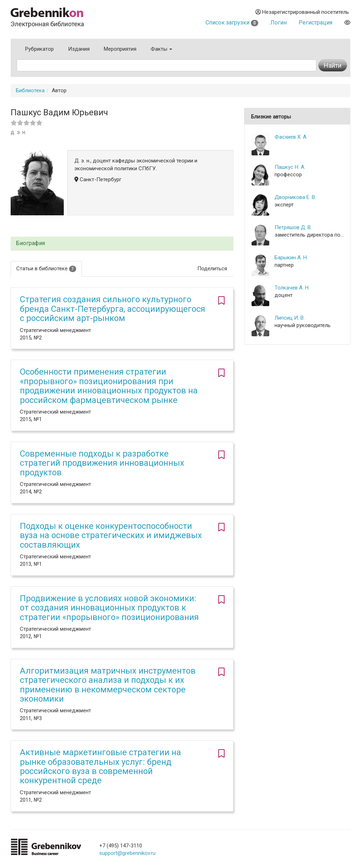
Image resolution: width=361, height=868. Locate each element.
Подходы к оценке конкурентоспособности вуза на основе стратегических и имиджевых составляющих (111, 535)
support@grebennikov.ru (127, 853)
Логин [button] (278, 23)
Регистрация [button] (315, 23)
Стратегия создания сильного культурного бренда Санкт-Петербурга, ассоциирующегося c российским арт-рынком (112, 309)
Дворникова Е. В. (295, 197)
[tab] (122, 244)
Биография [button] (30, 243)
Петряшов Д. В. (293, 227)
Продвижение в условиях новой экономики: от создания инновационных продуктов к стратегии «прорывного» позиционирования (109, 608)
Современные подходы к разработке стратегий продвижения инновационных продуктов (102, 463)
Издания (79, 49)
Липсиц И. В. (290, 318)
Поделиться (212, 269)
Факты (161, 49)
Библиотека (30, 90)
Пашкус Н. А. (290, 167)
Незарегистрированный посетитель (302, 12)
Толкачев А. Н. (292, 288)
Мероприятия (120, 49)
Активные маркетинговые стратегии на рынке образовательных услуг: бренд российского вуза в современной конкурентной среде (100, 766)
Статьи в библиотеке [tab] (46, 269)
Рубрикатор (40, 49)
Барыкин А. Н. (291, 258)
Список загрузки (232, 23)
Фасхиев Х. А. (291, 137)
